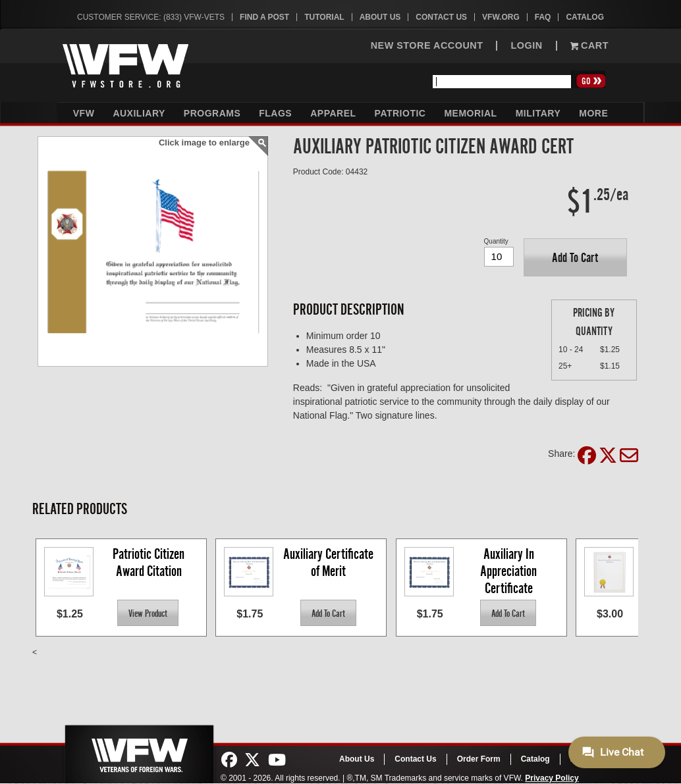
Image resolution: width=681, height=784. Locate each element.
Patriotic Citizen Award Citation (150, 562)
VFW (84, 113)
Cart (589, 46)
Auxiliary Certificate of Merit (330, 562)
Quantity (496, 241)
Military (538, 113)
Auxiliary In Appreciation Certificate (510, 570)
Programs (212, 113)
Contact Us (441, 17)
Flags (275, 113)
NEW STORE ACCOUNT (427, 46)
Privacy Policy (552, 778)
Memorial (470, 113)
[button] (575, 257)
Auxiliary (139, 113)
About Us (380, 17)
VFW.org (501, 17)
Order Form (479, 759)
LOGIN (526, 46)
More (593, 113)
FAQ (543, 17)
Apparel (333, 113)
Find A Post (264, 17)
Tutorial (324, 17)
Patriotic (400, 113)
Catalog (585, 17)
